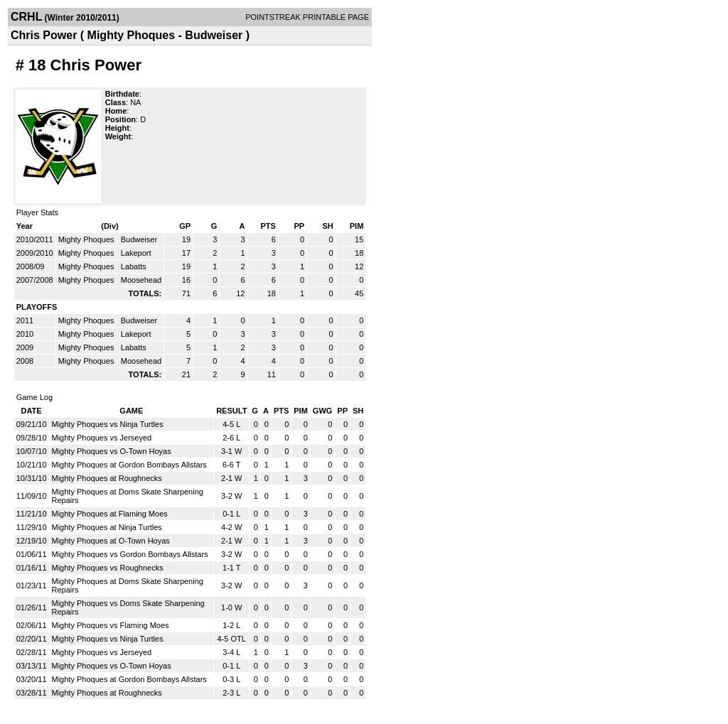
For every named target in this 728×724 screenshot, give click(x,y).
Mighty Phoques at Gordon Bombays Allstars (129, 465)
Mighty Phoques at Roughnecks (107, 478)
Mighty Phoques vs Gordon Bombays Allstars (130, 554)
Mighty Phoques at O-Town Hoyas (111, 541)
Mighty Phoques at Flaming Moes (110, 514)
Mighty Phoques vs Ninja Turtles (108, 424)
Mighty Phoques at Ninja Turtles (107, 527)
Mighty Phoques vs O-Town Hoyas (112, 451)
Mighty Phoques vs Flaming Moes (111, 625)
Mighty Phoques (87, 239)
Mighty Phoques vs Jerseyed (102, 438)
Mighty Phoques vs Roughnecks (108, 568)
